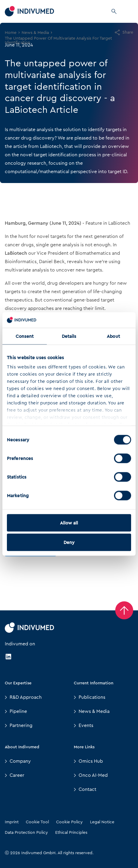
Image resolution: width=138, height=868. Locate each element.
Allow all (69, 523)
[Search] (114, 11)
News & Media (35, 32)
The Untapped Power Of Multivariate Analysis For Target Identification (58, 40)
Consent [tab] (25, 336)
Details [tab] (69, 336)
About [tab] (113, 336)
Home (11, 32)
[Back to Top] (124, 610)
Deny (69, 542)
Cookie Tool (37, 822)
